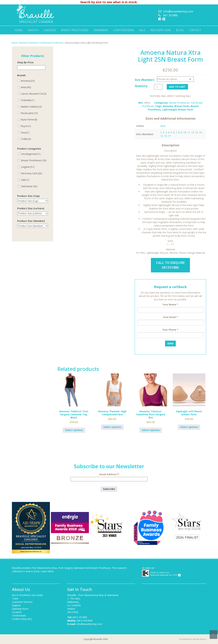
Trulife (26, 139)
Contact (195, 30)
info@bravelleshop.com (178, 11)
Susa (25, 132)
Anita (26, 87)
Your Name (170, 304)
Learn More (47, 571)
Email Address (109, 474)
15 (162, 136)
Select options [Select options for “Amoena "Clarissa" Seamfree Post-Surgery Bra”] (151, 430)
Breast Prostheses (75, 30)
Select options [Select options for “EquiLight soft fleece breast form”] (189, 427)
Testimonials (19, 616)
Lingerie (50, 30)
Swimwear (101, 30)
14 (200, 132)
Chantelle (28, 100)
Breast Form (182, 106)
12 (192, 132)
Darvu (203, 639)
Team (15, 598)
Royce (26, 126)
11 (189, 132)
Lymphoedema (123, 30)
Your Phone (170, 330)
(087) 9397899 (85, 621)
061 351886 (170, 15)
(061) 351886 (80, 617)
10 (185, 132)
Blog (180, 30)
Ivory (163, 126)
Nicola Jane (29, 113)
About (33, 30)
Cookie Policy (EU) (22, 619)
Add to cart (177, 87)
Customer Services (22, 602)
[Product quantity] (158, 87)
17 (169, 136)
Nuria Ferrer (29, 120)
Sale (142, 30)
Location (17, 612)
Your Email (170, 317)
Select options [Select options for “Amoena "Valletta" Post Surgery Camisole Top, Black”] (74, 430)
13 (196, 132)
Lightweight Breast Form (178, 109)
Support (16, 605)
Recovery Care (161, 30)
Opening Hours (20, 609)
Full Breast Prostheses (52, 43)
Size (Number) (145, 80)
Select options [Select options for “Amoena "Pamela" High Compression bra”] (112, 427)
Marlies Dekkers (31, 107)
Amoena (168, 106)
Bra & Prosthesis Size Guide (27, 595)
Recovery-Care (32, 173)
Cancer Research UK (34, 94)
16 (166, 136)
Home (19, 30)
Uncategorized (31, 154)
